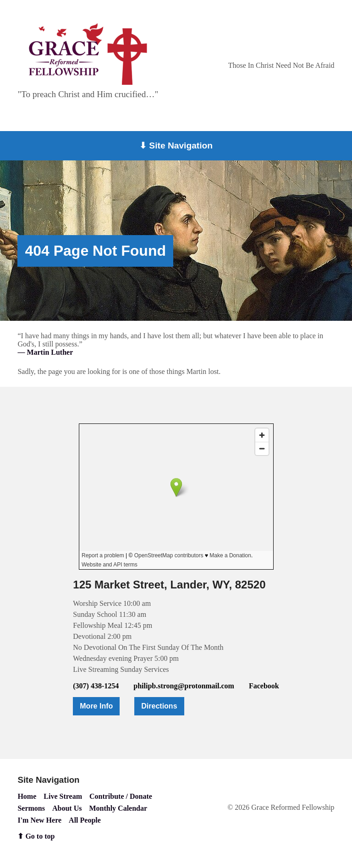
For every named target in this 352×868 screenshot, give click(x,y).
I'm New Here (39, 820)
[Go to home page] (88, 54)
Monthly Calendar (118, 808)
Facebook (264, 686)
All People (85, 820)
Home (27, 796)
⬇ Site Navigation (176, 146)
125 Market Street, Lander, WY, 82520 (169, 585)
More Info (96, 706)
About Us (67, 808)
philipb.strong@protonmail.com (184, 686)
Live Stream (63, 796)
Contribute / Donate (121, 796)
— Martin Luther (45, 352)
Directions (159, 706)
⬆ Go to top (36, 836)
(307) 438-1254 (96, 686)
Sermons (31, 808)
